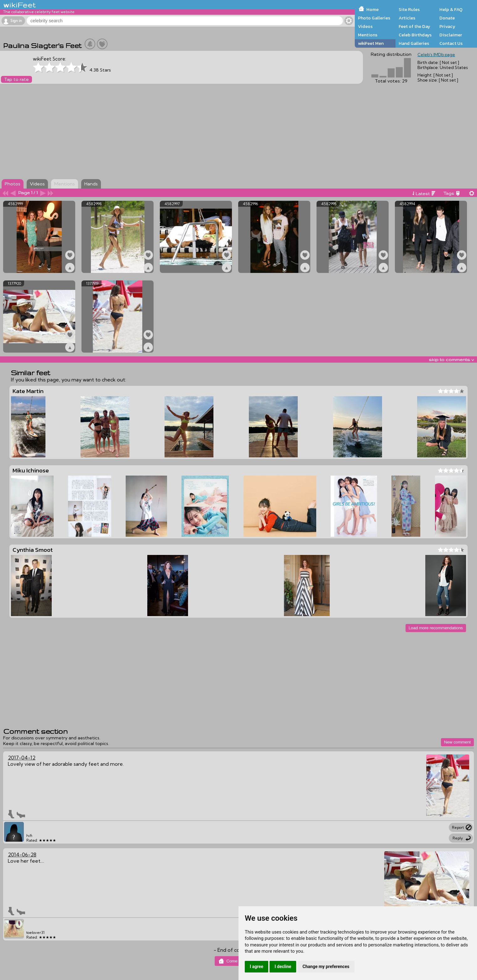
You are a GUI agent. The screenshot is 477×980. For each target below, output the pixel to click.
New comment (457, 742)
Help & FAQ (451, 9)
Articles (407, 18)
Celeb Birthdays (415, 35)
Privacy (447, 26)
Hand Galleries (414, 43)
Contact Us (451, 43)
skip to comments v (451, 360)
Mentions (368, 35)
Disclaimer (451, 35)
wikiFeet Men (371, 43)
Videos (365, 26)
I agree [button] (257, 967)
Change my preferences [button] (326, 967)
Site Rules (409, 9)
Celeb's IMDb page (436, 55)
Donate (447, 18)
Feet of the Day (414, 26)
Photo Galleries (374, 18)
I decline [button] (283, 967)
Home (372, 9)
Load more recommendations (436, 628)
